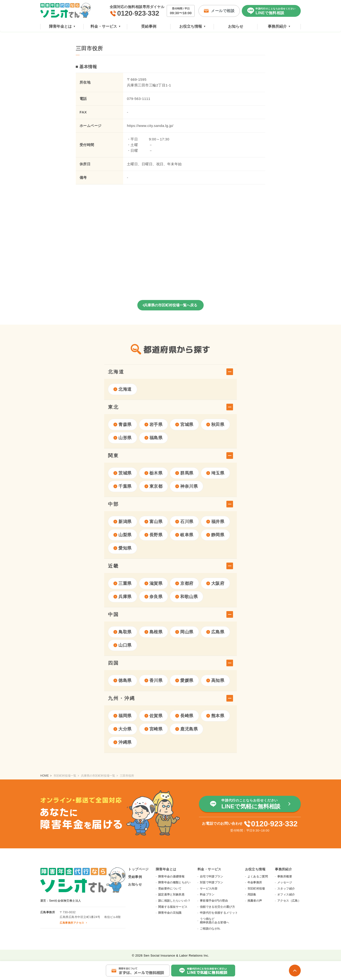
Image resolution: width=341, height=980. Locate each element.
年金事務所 (255, 882)
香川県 (154, 680)
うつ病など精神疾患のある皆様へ (215, 921)
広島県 (215, 632)
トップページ (138, 869)
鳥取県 (123, 632)
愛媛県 (184, 680)
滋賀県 (154, 583)
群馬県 (184, 473)
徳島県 (123, 680)
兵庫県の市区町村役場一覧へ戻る (171, 305)
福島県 (154, 438)
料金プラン (207, 895)
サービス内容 (209, 889)
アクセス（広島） (289, 901)
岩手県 (154, 425)
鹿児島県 (186, 729)
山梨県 (123, 535)
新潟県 (123, 522)
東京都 (154, 486)
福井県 (215, 522)
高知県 (215, 680)
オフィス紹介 (286, 895)
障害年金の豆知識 (170, 913)
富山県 (154, 522)
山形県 (123, 438)
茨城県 (123, 473)
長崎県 (184, 716)
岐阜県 (184, 535)
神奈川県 (186, 486)
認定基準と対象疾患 (171, 895)
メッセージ (285, 882)
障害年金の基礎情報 (171, 877)
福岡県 (123, 716)
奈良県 (154, 597)
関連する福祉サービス (173, 907)
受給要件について (170, 889)
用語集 (252, 895)
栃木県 (154, 473)
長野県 (154, 535)
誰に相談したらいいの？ (174, 901)
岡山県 (184, 632)
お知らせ (135, 884)
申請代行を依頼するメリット (219, 913)
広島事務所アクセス (72, 923)
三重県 (123, 583)
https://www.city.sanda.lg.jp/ (150, 126)
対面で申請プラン (212, 882)
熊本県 (215, 716)
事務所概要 (285, 877)
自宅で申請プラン (212, 877)
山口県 (123, 645)
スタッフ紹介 (286, 889)
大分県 (123, 729)
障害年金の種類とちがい (174, 882)
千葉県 (123, 486)
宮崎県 (154, 729)
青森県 (123, 425)
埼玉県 (215, 473)
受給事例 (135, 877)
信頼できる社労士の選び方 (217, 907)
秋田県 (215, 425)
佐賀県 (154, 716)
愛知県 (123, 548)
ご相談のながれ (210, 929)
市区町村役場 (256, 889)
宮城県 (184, 425)
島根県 (154, 632)
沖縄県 (123, 742)
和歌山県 (186, 597)
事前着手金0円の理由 (214, 901)
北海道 (123, 389)
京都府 (184, 583)
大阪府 (215, 583)
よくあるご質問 (258, 877)
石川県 (184, 522)
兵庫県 (123, 597)
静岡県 (215, 535)
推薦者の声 (255, 901)
